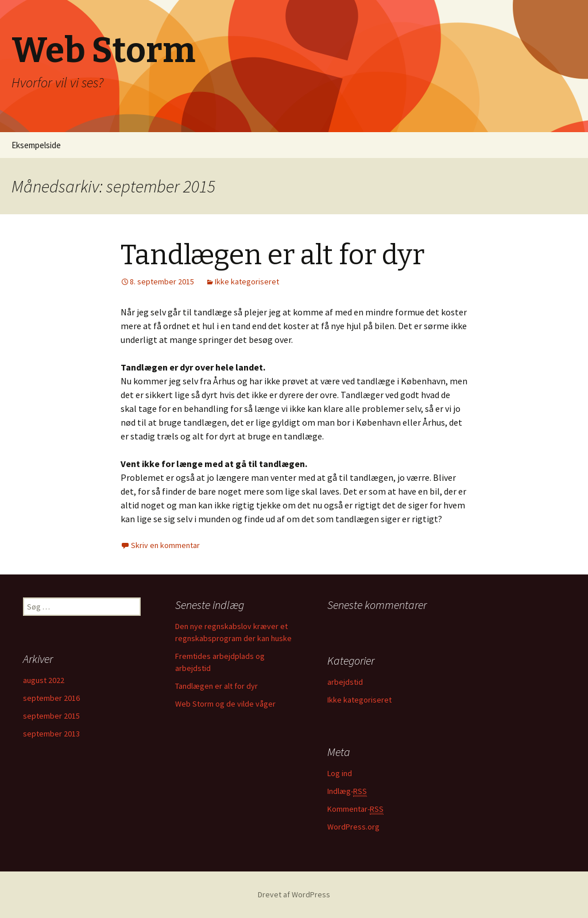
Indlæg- (347, 791)
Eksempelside (36, 145)
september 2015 (51, 716)
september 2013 (51, 734)
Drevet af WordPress (294, 894)
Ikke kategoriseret (247, 281)
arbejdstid (345, 682)
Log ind (340, 773)
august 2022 (44, 680)
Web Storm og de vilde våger (225, 704)
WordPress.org (353, 827)
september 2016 (51, 698)
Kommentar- (355, 809)
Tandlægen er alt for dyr (272, 255)
